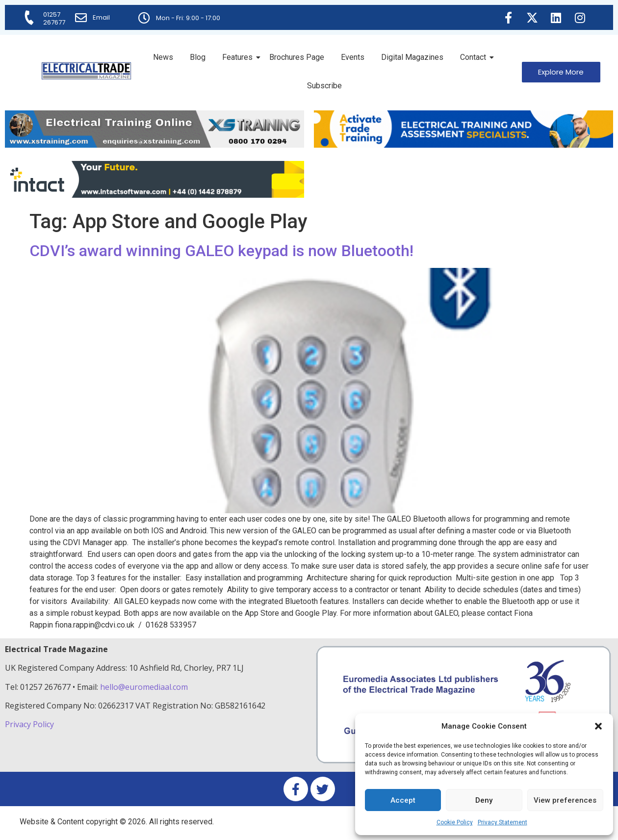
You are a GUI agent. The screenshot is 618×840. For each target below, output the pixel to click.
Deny (484, 800)
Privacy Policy (30, 724)
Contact (475, 57)
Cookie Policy (455, 822)
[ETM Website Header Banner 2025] (154, 145)
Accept (403, 800)
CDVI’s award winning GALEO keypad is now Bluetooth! (221, 251)
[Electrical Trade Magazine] (86, 71)
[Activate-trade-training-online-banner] (463, 145)
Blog (198, 57)
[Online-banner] (154, 195)
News (163, 57)
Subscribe (324, 86)
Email (101, 17)
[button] (598, 726)
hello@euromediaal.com (144, 687)
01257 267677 (54, 18)
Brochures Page (297, 57)
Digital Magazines (412, 57)
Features (239, 57)
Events (353, 57)
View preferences (565, 800)
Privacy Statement (502, 822)
